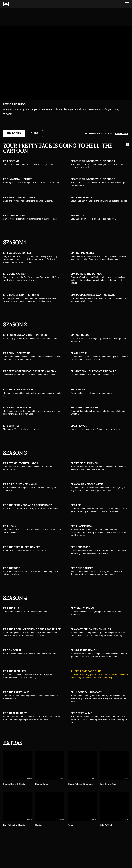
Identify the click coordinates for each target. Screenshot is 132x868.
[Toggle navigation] (127, 4)
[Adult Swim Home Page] (10, 4)
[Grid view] (127, 145)
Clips (35, 134)
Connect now (122, 134)
